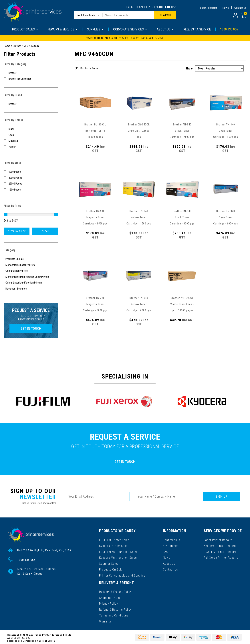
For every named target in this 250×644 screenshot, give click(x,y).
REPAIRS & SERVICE (63, 29)
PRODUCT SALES (25, 29)
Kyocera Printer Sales (114, 545)
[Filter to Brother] (31, 73)
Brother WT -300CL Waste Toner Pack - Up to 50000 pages (182, 304)
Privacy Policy (109, 602)
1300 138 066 (166, 7)
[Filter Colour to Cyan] (31, 135)
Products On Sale (111, 569)
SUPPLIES (95, 29)
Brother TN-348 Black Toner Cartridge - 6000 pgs (182, 217)
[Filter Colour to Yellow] (31, 147)
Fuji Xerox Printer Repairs (221, 557)
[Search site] (165, 15)
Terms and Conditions (114, 614)
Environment (171, 545)
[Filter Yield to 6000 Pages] (31, 172)
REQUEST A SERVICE (197, 29)
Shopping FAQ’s (110, 596)
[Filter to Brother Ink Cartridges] (31, 79)
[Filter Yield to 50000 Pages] (31, 178)
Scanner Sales (109, 563)
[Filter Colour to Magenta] (31, 141)
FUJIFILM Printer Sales (114, 539)
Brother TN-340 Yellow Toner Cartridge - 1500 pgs (139, 217)
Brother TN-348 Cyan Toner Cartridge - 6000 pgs (226, 217)
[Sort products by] (219, 68)
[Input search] (128, 15)
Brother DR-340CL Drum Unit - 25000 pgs (139, 131)
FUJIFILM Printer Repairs (220, 551)
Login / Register (209, 8)
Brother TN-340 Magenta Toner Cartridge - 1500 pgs (95, 217)
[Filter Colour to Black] (31, 129)
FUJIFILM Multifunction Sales (118, 551)
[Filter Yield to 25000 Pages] (31, 184)
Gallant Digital (47, 639)
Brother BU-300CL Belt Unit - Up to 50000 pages (95, 131)
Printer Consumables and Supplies (122, 574)
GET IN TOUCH (31, 328)
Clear (45, 231)
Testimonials (172, 539)
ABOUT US (165, 29)
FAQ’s (167, 551)
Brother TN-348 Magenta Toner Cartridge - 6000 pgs (95, 304)
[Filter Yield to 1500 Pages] (31, 190)
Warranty (105, 619)
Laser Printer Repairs (218, 539)
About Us (169, 563)
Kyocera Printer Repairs (220, 545)
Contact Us (240, 8)
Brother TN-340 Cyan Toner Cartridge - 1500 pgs (226, 131)
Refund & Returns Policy (115, 608)
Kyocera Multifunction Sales (118, 557)
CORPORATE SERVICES (130, 29)
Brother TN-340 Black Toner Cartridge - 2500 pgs (182, 131)
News (226, 8)
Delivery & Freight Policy (115, 590)
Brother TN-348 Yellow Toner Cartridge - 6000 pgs (139, 304)
